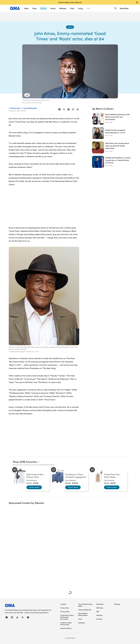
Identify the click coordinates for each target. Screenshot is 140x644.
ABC (98, 612)
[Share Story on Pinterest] (69, 109)
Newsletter (124, 8)
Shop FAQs (100, 604)
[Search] (115, 8)
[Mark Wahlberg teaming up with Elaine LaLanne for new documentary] (112, 119)
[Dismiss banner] (137, 2)
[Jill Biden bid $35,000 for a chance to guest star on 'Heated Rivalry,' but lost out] (112, 162)
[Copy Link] (78, 109)
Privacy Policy (65, 612)
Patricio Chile (15, 108)
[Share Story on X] (64, 109)
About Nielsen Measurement (83, 614)
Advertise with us (66, 628)
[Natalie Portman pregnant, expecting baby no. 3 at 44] (112, 133)
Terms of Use (65, 608)
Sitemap (117, 604)
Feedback (82, 623)
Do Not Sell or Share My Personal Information (67, 617)
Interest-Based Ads (85, 610)
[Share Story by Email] (73, 109)
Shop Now (34, 487)
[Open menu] (88, 8)
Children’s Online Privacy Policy (66, 624)
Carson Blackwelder (30, 108)
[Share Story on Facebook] (59, 109)
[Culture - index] (70, 27)
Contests (63, 604)
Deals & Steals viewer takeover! (70, 2)
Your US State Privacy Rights (85, 605)
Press (80, 619)
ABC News (100, 608)
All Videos (99, 615)
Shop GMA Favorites (25, 462)
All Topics (99, 619)
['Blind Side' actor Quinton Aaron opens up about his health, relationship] (112, 147)
